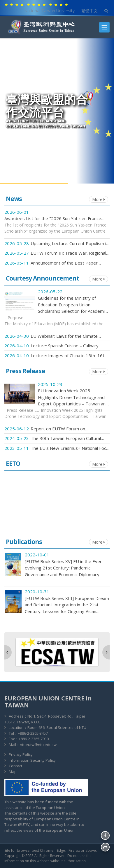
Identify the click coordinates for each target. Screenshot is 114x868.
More (99, 199)
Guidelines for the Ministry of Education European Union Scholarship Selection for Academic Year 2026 (72, 305)
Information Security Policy (32, 760)
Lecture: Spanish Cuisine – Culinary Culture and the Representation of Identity (65, 346)
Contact (15, 766)
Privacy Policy (21, 754)
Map (13, 772)
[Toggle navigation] (104, 27)
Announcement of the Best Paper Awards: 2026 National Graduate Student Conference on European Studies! (64, 263)
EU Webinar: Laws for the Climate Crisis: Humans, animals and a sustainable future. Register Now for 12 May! (67, 336)
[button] (8, 652)
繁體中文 (90, 11)
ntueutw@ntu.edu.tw (38, 745)
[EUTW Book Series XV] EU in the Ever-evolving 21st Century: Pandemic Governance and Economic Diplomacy (64, 568)
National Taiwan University (49, 11)
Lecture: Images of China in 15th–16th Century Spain (69, 356)
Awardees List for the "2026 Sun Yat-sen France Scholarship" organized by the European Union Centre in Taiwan (53, 219)
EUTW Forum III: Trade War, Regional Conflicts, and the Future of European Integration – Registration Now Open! (68, 253)
